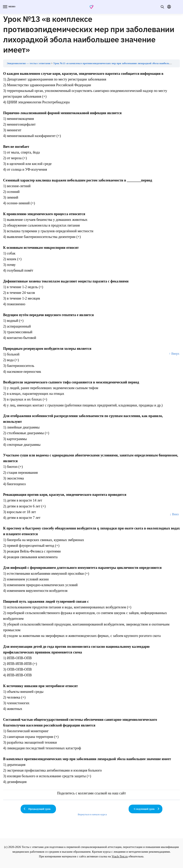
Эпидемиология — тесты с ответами (29, 63)
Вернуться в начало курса (92, 814)
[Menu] (9, 7)
